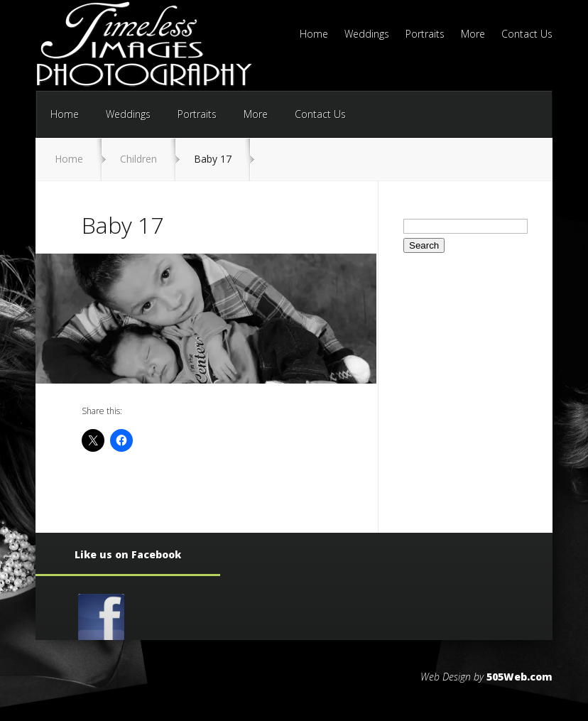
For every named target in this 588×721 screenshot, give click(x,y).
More (473, 35)
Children (138, 159)
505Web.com (519, 677)
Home (314, 35)
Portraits (425, 35)
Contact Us (527, 35)
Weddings (367, 35)
